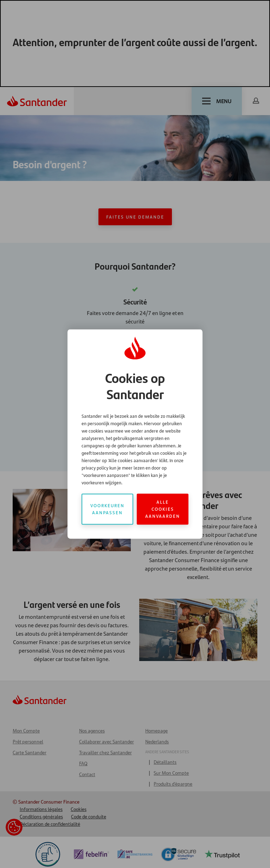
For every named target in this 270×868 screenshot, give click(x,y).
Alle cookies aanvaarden (163, 509)
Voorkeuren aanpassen (107, 509)
